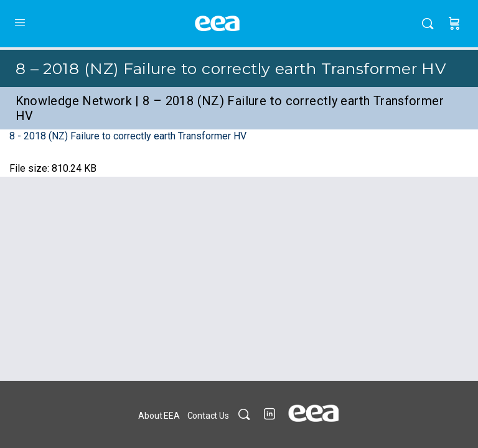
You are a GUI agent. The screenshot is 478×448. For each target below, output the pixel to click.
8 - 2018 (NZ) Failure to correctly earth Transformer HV (128, 136)
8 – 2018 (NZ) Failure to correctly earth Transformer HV (231, 68)
